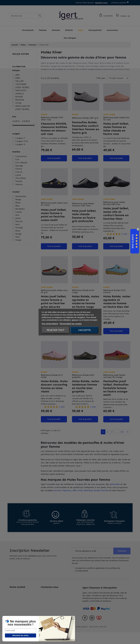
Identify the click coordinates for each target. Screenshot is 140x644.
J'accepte (84, 330)
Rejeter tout (56, 330)
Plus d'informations (50, 323)
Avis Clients (133, 241)
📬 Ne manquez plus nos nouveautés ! (15, 621)
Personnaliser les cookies (71, 323)
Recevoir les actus (15, 635)
